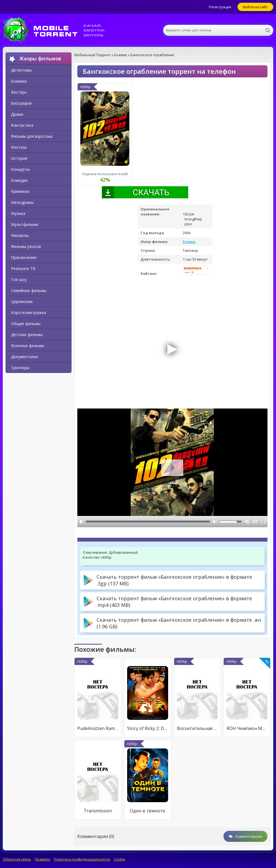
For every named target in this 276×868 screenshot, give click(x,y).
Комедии (19, 180)
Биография (21, 103)
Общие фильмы (26, 324)
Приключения (24, 257)
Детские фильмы (27, 335)
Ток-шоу (19, 279)
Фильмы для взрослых (32, 136)
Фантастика (22, 125)
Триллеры (20, 368)
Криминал (20, 191)
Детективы (21, 70)
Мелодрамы (22, 202)
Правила (42, 859)
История (19, 158)
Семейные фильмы (29, 290)
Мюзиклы (20, 235)
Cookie (119, 859)
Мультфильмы (25, 224)
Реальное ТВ (23, 268)
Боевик (189, 242)
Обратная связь (17, 859)
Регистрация (220, 7)
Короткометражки (28, 313)
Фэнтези (19, 147)
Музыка (18, 213)
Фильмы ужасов (26, 246)
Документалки (24, 357)
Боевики (19, 81)
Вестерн (19, 92)
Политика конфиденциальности (82, 859)
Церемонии (22, 301)
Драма (17, 114)
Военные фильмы (28, 346)
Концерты (20, 169)
